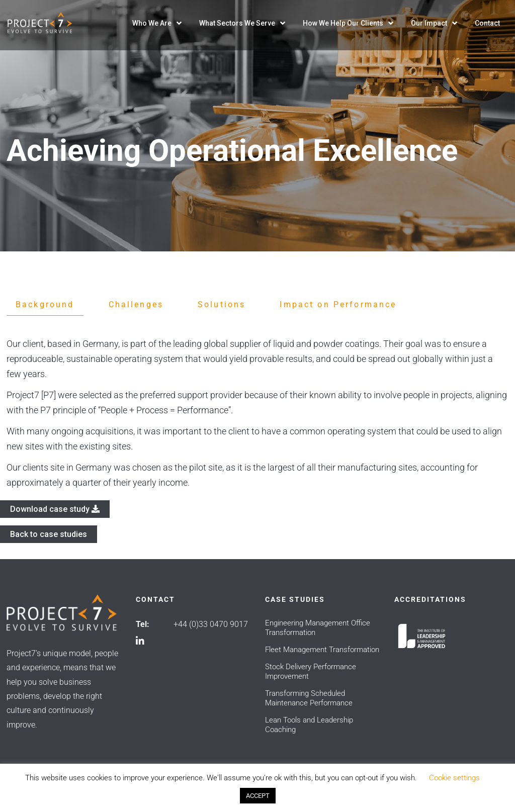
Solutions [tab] (222, 304)
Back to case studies (49, 534)
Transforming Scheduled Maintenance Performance (309, 698)
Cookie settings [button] (454, 778)
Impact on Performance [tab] (338, 304)
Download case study (55, 509)
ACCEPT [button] (258, 796)
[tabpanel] (257, 413)
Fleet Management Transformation (322, 650)
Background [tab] (45, 304)
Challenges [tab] (136, 304)
